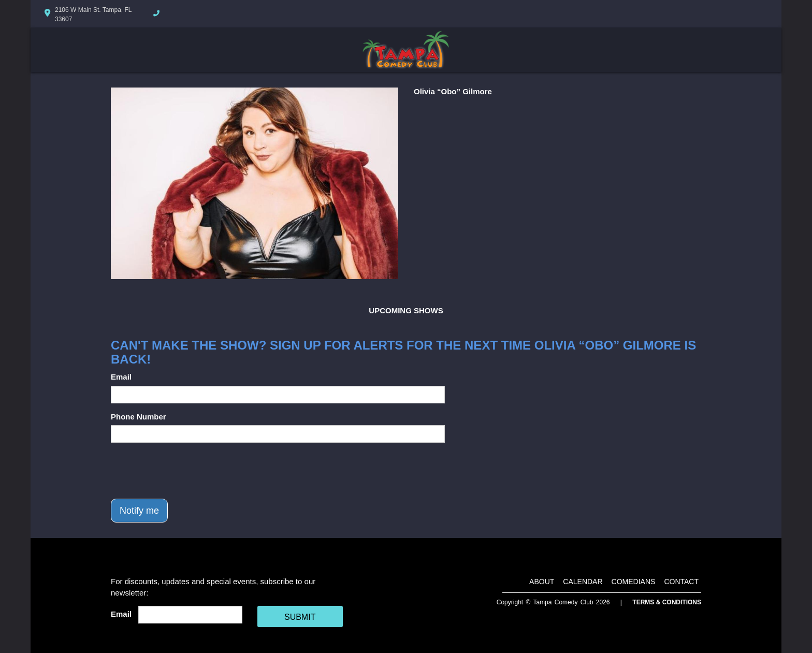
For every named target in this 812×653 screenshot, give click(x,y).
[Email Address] (190, 615)
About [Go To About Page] (542, 582)
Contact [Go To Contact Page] (681, 582)
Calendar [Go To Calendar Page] (583, 582)
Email (121, 377)
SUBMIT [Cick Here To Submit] (300, 617)
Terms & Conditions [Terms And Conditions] (667, 602)
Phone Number (139, 417)
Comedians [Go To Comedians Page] (634, 582)
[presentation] (190, 471)
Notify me (139, 511)
